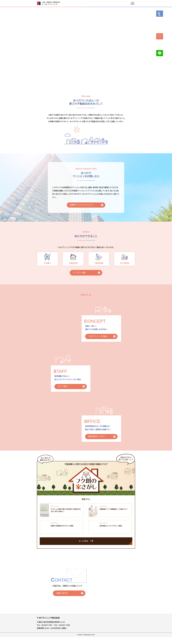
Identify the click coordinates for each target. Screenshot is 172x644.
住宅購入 (47, 263)
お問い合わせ (62, 600)
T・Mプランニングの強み (99, 343)
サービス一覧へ (80, 279)
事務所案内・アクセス (97, 444)
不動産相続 (99, 263)
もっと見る (83, 549)
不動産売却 (73, 263)
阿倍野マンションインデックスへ (84, 207)
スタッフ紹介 (63, 393)
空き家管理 (125, 263)
